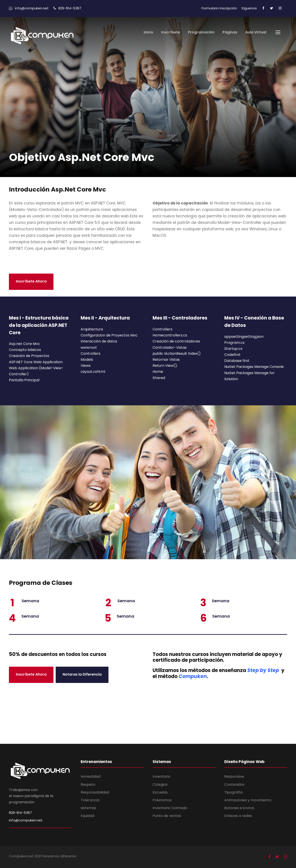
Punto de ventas (167, 816)
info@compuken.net (26, 820)
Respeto (88, 784)
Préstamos (162, 800)
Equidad (87, 816)
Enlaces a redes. (238, 816)
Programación (201, 32)
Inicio (148, 32)
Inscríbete (171, 32)
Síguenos (249, 8)
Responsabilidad (95, 792)
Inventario (161, 776)
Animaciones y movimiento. (248, 800)
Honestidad (91, 776)
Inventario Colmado (170, 808)
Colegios (160, 784)
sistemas (88, 808)
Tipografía (233, 792)
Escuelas (160, 792)
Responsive (234, 776)
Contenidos (234, 784)
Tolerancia (90, 800)
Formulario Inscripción (219, 8)
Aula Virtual (256, 32)
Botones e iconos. (240, 808)
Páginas (230, 32)
